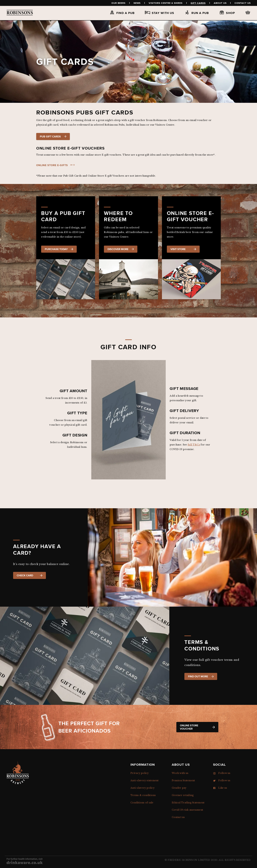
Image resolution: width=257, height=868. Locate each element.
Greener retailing (183, 795)
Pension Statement (183, 780)
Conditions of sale (142, 803)
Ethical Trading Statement (188, 803)
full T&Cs (194, 445)
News (137, 3)
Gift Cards (198, 3)
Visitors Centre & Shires (166, 3)
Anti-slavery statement (145, 780)
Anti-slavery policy (143, 788)
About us (220, 3)
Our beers (118, 3)
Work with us (180, 773)
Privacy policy (140, 773)
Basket (248, 12)
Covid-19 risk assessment (187, 810)
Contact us (243, 3)
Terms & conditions (143, 795)
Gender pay (179, 788)
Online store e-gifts (52, 165)
